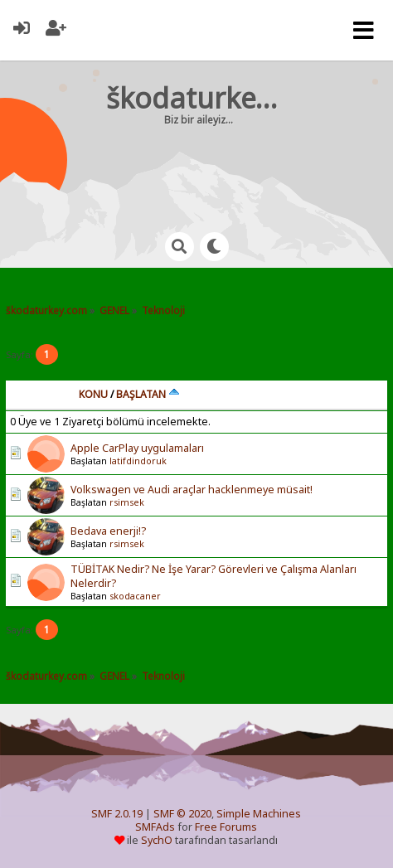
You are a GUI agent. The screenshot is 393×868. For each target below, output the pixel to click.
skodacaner (135, 596)
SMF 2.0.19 (117, 814)
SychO (157, 840)
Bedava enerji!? (108, 531)
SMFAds (155, 827)
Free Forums (226, 827)
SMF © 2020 (182, 814)
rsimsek (127, 502)
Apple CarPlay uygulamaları (137, 448)
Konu (93, 394)
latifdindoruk (138, 461)
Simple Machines (259, 814)
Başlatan (148, 394)
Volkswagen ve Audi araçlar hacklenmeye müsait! (192, 490)
